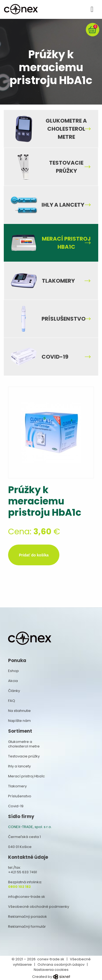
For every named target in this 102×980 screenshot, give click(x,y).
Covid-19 (55, 357)
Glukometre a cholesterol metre (66, 129)
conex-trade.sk (51, 959)
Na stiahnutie (19, 711)
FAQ (12, 701)
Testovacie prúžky (66, 167)
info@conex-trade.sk (27, 897)
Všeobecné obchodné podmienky (39, 907)
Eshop (13, 671)
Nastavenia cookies (51, 970)
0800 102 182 (19, 887)
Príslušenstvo (64, 319)
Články (14, 691)
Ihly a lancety (63, 205)
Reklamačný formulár (27, 927)
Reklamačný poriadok (28, 917)
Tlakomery (58, 281)
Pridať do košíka (34, 555)
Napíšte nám (19, 721)
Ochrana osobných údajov (61, 965)
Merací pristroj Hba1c (66, 243)
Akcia (13, 681)
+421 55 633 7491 (23, 872)
